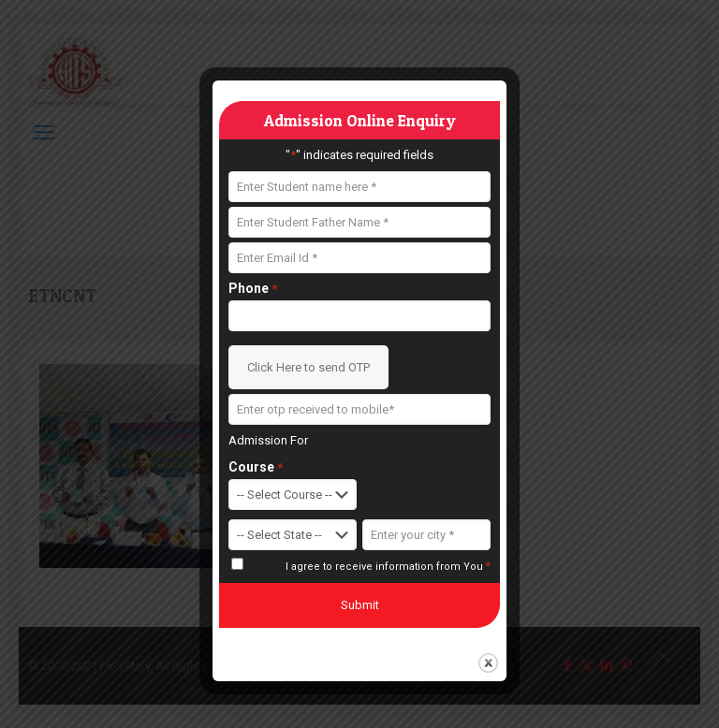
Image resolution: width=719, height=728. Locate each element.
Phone (253, 289)
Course (256, 467)
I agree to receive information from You (388, 566)
